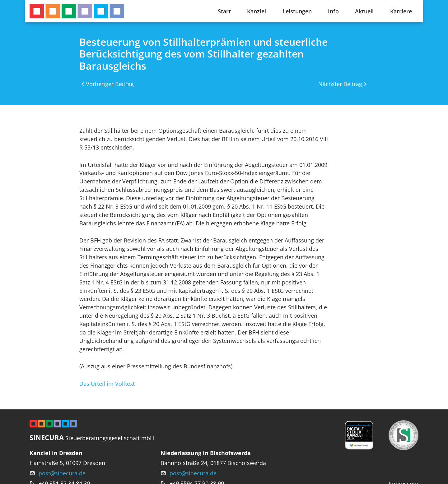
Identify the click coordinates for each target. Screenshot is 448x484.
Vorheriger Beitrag (110, 84)
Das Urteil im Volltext (107, 384)
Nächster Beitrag (340, 84)
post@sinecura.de (62, 473)
